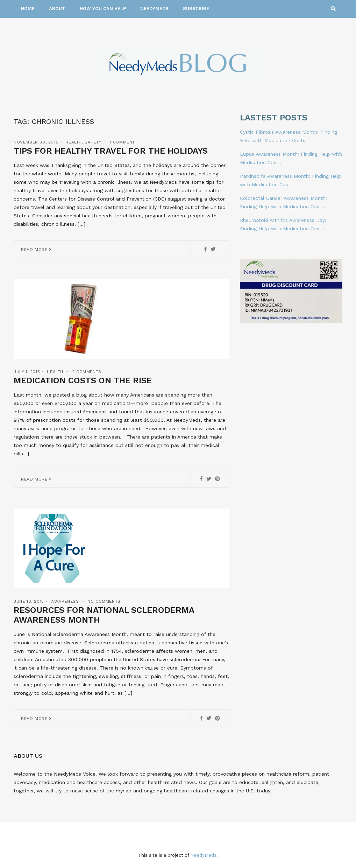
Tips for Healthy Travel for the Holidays (111, 151)
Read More (36, 250)
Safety (93, 142)
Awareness (65, 601)
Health (74, 142)
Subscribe (196, 9)
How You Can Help (103, 9)
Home (28, 9)
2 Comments (87, 372)
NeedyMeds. (204, 855)
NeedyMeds (154, 9)
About (57, 9)
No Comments (104, 601)
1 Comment (122, 142)
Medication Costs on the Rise (83, 380)
